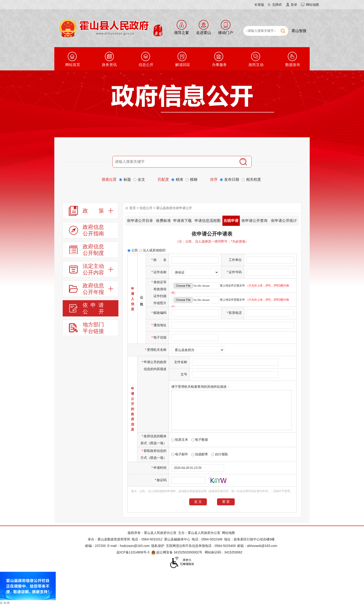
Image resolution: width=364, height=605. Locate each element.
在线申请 (231, 221)
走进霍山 (204, 33)
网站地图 (312, 5)
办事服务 (219, 65)
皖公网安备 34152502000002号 (177, 552)
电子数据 (200, 440)
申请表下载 (182, 221)
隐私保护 (158, 546)
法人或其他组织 (152, 250)
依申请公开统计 (284, 221)
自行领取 (220, 454)
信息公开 (146, 65)
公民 (133, 250)
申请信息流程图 (208, 221)
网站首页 (73, 65)
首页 (133, 208)
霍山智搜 (299, 31)
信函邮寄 (200, 454)
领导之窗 (182, 33)
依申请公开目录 (140, 221)
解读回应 (183, 65)
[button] (257, 5)
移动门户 (226, 33)
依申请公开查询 (254, 221)
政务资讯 (109, 65)
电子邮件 (180, 454)
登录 (294, 5)
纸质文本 (180, 440)
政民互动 (256, 65)
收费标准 (163, 221)
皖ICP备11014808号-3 (133, 552)
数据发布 (293, 65)
